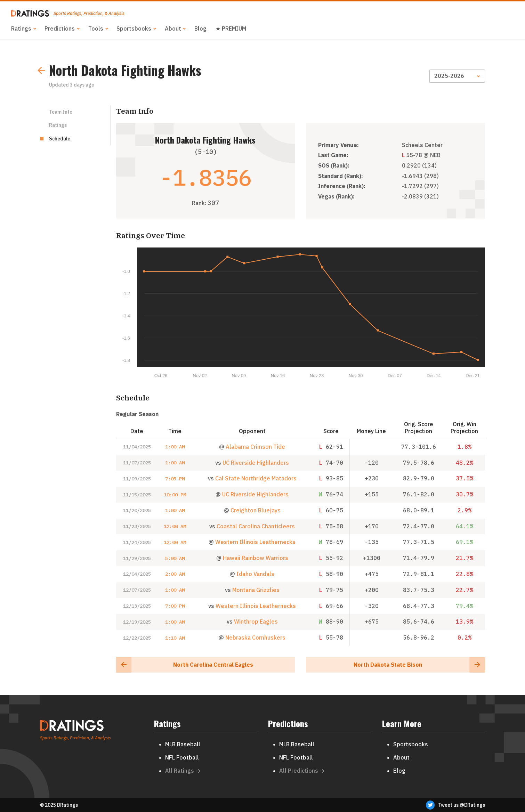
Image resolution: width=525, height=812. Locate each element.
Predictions (60, 29)
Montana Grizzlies (256, 590)
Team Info (61, 112)
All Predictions (302, 771)
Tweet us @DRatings (455, 805)
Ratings (21, 29)
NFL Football (182, 757)
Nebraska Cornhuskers (255, 638)
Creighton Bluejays (256, 510)
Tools (96, 29)
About (173, 29)
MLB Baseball (183, 744)
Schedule (60, 139)
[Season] (457, 76)
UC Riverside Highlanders (256, 463)
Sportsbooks (134, 29)
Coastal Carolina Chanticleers (256, 526)
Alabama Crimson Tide (255, 447)
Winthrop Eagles (256, 622)
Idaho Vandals (255, 574)
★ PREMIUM (231, 29)
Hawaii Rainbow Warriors (256, 558)
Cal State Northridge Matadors (256, 478)
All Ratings (183, 771)
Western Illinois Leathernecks (255, 542)
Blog (200, 29)
